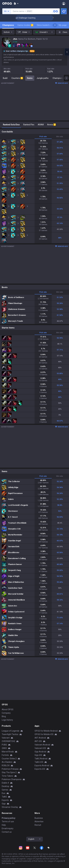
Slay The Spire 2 (9, 772)
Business (39, 818)
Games (5, 790)
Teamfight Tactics (10, 734)
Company (6, 713)
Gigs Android (40, 752)
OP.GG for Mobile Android (46, 731)
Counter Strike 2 (9, 759)
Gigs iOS (38, 755)
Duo (4, 793)
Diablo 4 (5, 783)
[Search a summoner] (55, 11)
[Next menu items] (55, 25)
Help (4, 825)
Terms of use (8, 822)
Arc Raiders (7, 762)
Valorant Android (42, 745)
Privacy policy (8, 818)
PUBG (4, 745)
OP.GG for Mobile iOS (44, 734)
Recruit (38, 825)
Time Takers (7, 776)
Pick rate (43, 137)
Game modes (25, 25)
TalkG (4, 797)
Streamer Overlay (10, 807)
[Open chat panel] (67, 52)
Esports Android (42, 765)
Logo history (7, 720)
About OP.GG (8, 709)
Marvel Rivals (8, 752)
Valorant (6, 738)
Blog (4, 716)
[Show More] (16, 3)
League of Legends (11, 731)
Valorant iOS (40, 748)
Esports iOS (40, 769)
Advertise (39, 822)
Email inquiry (8, 828)
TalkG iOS (39, 762)
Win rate (60, 137)
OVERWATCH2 (8, 741)
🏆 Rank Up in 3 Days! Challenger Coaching (29, 18)
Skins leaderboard (45, 25)
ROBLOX (6, 765)
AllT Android (40, 738)
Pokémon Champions (12, 779)
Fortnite (5, 755)
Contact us (7, 832)
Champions (8, 25)
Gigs (4, 804)
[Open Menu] (64, 3)
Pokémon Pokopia (10, 769)
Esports (5, 800)
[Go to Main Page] (7, 3)
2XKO (4, 748)
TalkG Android (41, 759)
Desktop (6, 786)
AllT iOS (38, 741)
